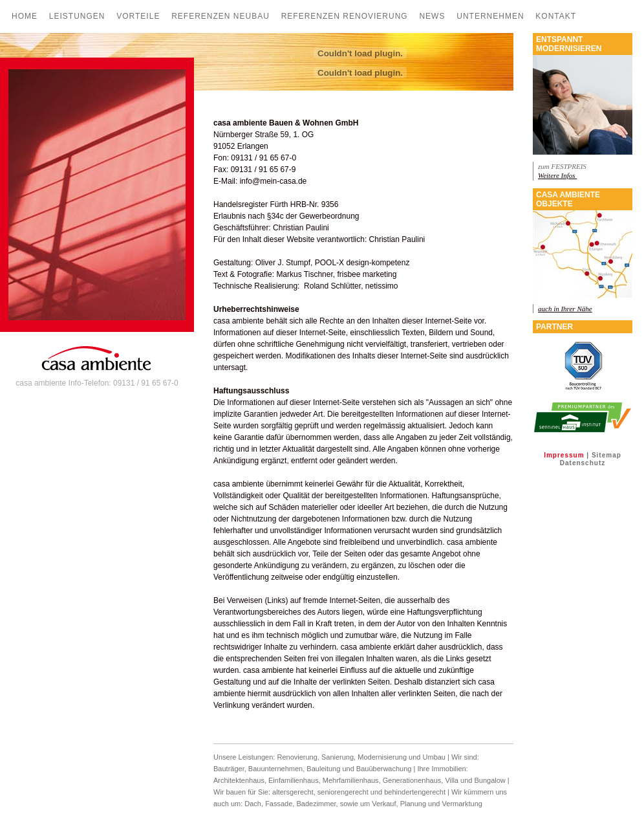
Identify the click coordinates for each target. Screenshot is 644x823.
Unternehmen (490, 16)
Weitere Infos (557, 175)
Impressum (564, 455)
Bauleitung (323, 769)
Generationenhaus (412, 780)
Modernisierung (382, 757)
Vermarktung (462, 804)
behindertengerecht (415, 792)
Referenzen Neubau (220, 16)
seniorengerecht (343, 792)
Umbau (434, 757)
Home (25, 16)
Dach (253, 804)
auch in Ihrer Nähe (565, 309)
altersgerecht (293, 792)
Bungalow (489, 780)
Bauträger (229, 769)
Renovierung (297, 757)
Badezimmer (316, 804)
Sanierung (338, 757)
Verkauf (384, 804)
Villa (452, 780)
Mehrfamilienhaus (351, 780)
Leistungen (77, 16)
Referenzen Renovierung (345, 16)
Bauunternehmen (275, 769)
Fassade (279, 804)
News (432, 16)
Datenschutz (583, 463)
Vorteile (138, 16)
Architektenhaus (239, 780)
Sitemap (606, 455)
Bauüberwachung (384, 769)
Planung (414, 804)
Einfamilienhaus (294, 780)
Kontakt (556, 16)
